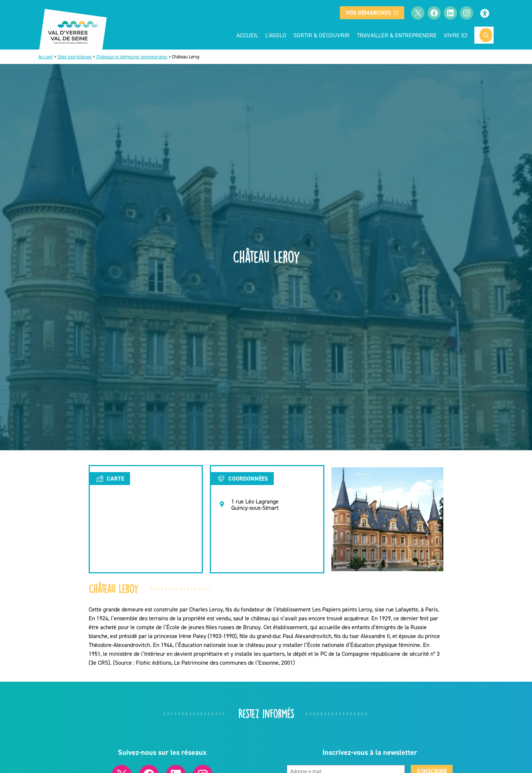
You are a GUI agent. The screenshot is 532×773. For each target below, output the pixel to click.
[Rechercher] (486, 35)
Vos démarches (372, 13)
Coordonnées (242, 479)
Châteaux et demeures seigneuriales (132, 57)
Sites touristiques (74, 57)
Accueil (247, 35)
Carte (110, 479)
